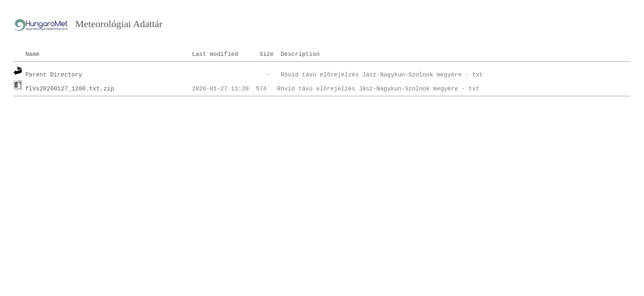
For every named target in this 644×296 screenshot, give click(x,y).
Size (267, 54)
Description (300, 54)
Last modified (215, 54)
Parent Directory (54, 75)
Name (33, 54)
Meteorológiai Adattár (119, 24)
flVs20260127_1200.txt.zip (70, 89)
